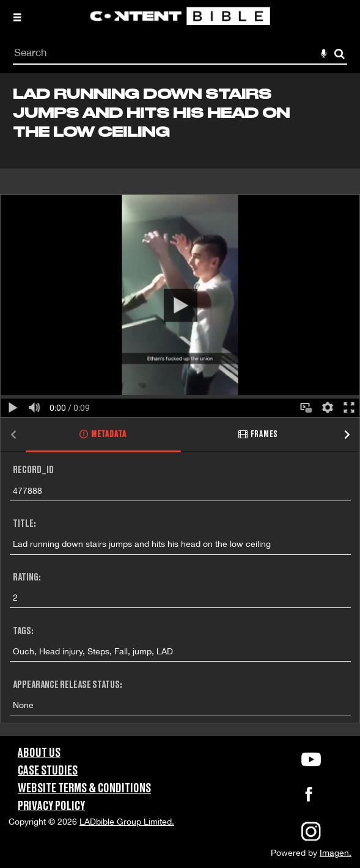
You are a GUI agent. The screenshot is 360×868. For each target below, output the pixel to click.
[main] (180, 405)
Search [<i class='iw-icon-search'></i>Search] (340, 53)
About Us (39, 753)
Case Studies (48, 771)
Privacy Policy (51, 806)
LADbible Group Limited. (127, 822)
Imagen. (336, 853)
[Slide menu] (17, 17)
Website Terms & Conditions (84, 789)
